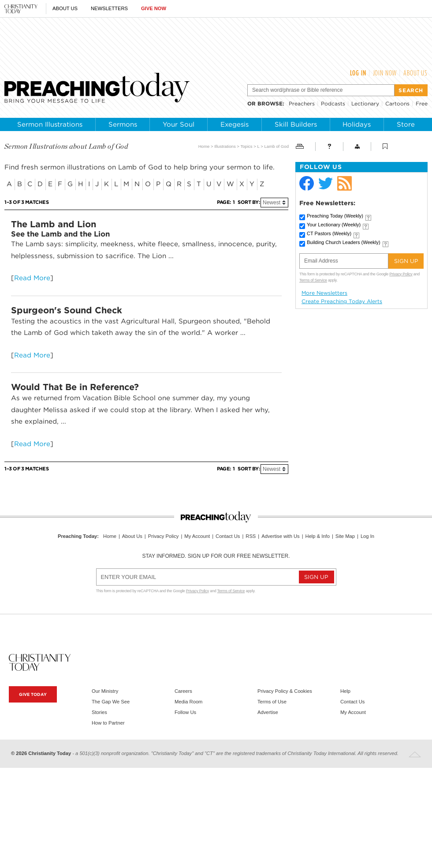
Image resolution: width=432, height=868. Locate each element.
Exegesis (235, 124)
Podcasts (333, 103)
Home (204, 146)
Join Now (385, 73)
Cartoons (397, 103)
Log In (358, 73)
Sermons (123, 124)
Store (406, 124)
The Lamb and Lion (54, 224)
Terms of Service (313, 280)
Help (345, 691)
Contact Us (228, 536)
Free (422, 103)
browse (270, 103)
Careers (183, 691)
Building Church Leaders (344, 242)
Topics (246, 146)
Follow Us (185, 712)
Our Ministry (105, 691)
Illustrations (225, 146)
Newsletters (109, 8)
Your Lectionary (334, 225)
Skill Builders (296, 124)
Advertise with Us (280, 536)
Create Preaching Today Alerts (342, 301)
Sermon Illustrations (50, 124)
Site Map (345, 536)
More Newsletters (324, 293)
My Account (197, 536)
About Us (65, 8)
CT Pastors (329, 233)
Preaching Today (335, 216)
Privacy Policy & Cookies (285, 691)
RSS (251, 536)
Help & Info (318, 536)
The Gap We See (111, 702)
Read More (32, 278)
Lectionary (365, 103)
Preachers (302, 103)
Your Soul (179, 124)
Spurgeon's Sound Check (67, 310)
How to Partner (108, 723)
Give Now (154, 8)
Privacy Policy (401, 274)
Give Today (33, 694)
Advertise (268, 712)
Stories (99, 712)
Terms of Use (272, 702)
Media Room (188, 702)
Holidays (357, 124)
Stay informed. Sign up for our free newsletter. (216, 556)
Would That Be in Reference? (75, 387)
